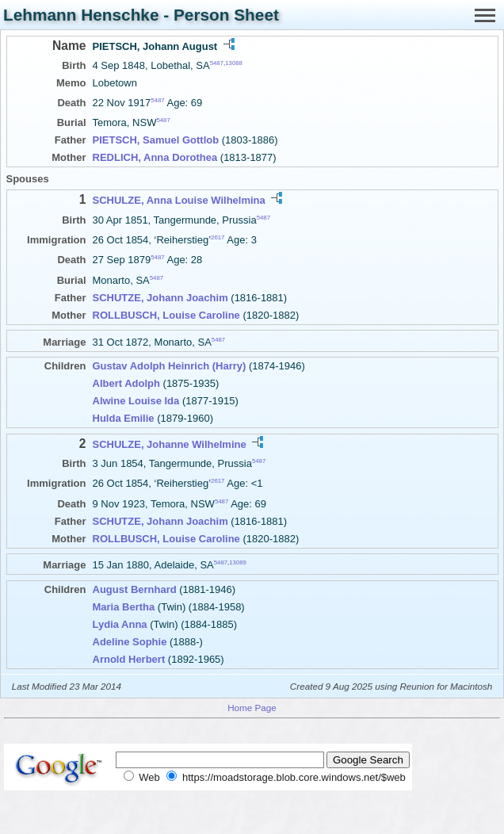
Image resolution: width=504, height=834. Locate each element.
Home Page (252, 708)
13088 (234, 63)
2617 (218, 237)
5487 (217, 63)
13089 (238, 562)
